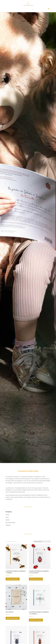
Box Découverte (10, 522)
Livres (7, 515)
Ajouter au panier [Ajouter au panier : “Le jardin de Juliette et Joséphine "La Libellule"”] (36, 620)
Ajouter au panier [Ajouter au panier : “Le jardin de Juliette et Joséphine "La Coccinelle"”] (36, 579)
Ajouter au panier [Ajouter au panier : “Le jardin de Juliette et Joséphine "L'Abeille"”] (13, 579)
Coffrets (8, 525)
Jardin (7, 520)
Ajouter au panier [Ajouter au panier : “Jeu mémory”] (13, 618)
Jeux (7, 517)
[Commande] (42, 541)
